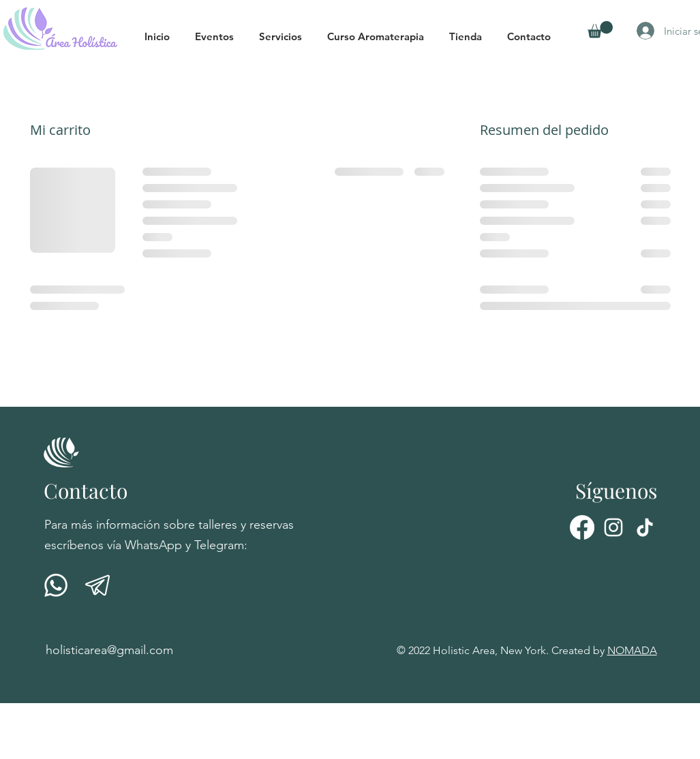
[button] (220, 36)
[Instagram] (613, 527)
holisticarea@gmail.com (109, 650)
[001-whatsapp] (56, 585)
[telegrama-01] (97, 585)
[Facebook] (582, 527)
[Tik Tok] (645, 527)
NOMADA (632, 650)
